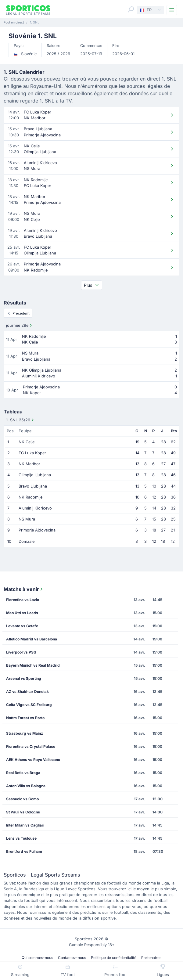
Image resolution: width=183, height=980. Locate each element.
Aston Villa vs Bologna (26, 786)
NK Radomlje (30, 497)
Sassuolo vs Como (22, 799)
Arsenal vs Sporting (24, 678)
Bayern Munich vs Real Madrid (33, 665)
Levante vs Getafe (22, 626)
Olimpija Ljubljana (35, 475)
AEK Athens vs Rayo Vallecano (33, 760)
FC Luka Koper (32, 453)
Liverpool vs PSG (21, 652)
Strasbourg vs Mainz (25, 733)
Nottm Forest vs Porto (25, 718)
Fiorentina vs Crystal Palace (31, 746)
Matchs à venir (24, 589)
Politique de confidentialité (114, 958)
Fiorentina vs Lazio (23, 600)
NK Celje (27, 442)
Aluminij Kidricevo (35, 508)
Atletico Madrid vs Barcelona (32, 639)
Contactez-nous (72, 958)
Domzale (27, 541)
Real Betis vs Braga (23, 773)
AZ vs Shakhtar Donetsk (27, 692)
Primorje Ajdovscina (37, 530)
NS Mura (27, 519)
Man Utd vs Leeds (22, 613)
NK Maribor (29, 464)
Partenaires (151, 958)
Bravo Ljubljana (33, 486)
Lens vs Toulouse (21, 838)
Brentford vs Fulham (24, 851)
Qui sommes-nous (37, 958)
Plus (92, 285)
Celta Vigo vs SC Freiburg (29, 705)
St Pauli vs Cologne (23, 812)
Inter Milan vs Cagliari (25, 825)
